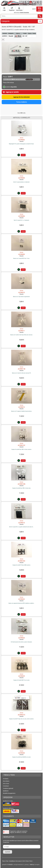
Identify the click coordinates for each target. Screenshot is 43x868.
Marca (18, 33)
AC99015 (22, 523)
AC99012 (22, 407)
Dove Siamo (6, 781)
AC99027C (22, 715)
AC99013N (21, 484)
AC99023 (22, 638)
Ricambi (22, 141)
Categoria (11, 33)
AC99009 (22, 254)
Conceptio (37, 865)
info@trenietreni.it (19, 865)
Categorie (5, 21)
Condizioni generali (8, 788)
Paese (34, 33)
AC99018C (22, 561)
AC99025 (22, 676)
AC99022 (22, 599)
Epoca (30, 33)
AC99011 (22, 331)
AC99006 (22, 216)
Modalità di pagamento (9, 793)
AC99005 (22, 178)
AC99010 (22, 293)
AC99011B (21, 369)
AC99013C (22, 445)
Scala (25, 33)
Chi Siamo (6, 779)
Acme (21, 138)
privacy (27, 865)
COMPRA (23, 155)
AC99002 (22, 140)
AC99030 (22, 753)
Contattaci (6, 786)
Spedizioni (6, 791)
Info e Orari (6, 784)
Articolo (5, 33)
